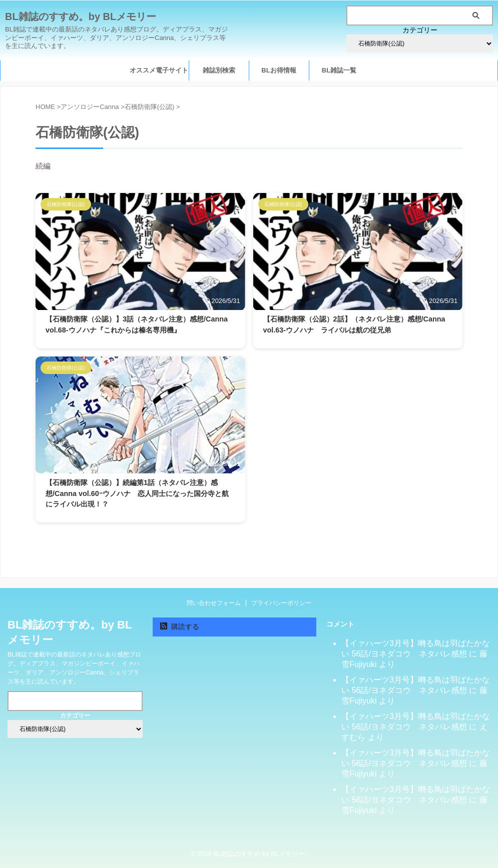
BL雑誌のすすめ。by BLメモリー (81, 16)
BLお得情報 (279, 70)
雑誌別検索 (219, 70)
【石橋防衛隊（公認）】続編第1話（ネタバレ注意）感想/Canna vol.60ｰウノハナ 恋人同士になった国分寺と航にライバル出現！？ (137, 493)
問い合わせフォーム (214, 603)
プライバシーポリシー (281, 603)
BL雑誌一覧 (339, 70)
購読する (180, 626)
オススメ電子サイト (159, 70)
